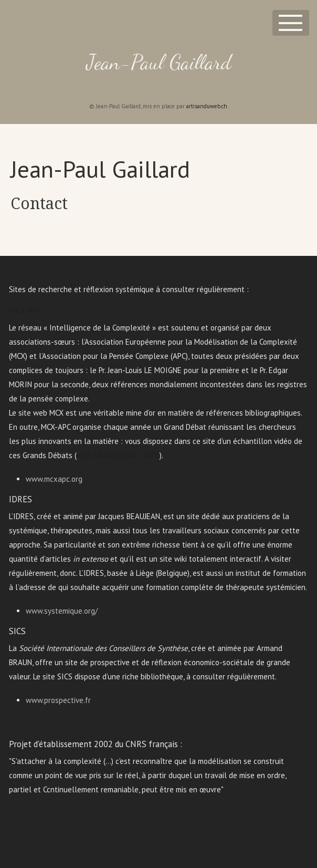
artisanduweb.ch (207, 106)
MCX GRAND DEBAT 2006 (118, 455)
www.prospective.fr (58, 700)
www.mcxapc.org (54, 479)
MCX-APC (26, 311)
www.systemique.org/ (62, 611)
